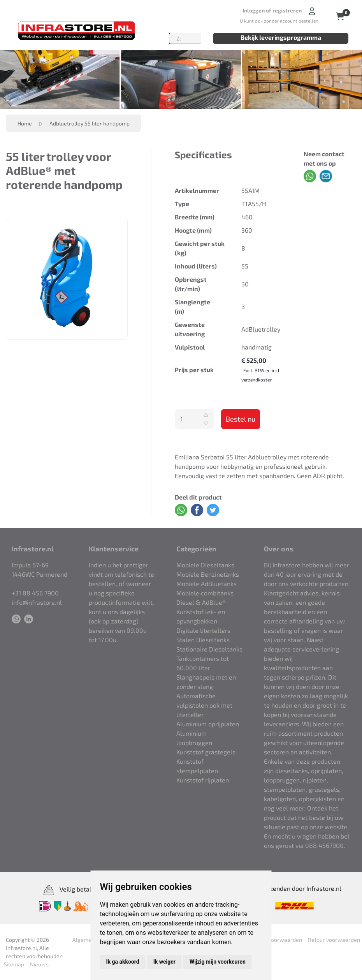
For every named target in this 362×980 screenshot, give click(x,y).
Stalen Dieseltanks (203, 640)
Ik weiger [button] (164, 962)
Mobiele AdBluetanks (206, 584)
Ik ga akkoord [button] (123, 962)
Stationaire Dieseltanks (209, 649)
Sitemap (14, 964)
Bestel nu (241, 419)
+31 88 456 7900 (35, 593)
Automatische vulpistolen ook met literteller (204, 705)
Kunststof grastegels (206, 752)
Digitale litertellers (203, 630)
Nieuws (39, 964)
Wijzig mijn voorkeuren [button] (218, 962)
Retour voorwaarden (276, 940)
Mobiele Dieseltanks (205, 565)
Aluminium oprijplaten (208, 724)
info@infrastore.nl (37, 602)
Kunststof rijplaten (203, 780)
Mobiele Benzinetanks (208, 574)
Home (25, 123)
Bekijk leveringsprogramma (281, 37)
